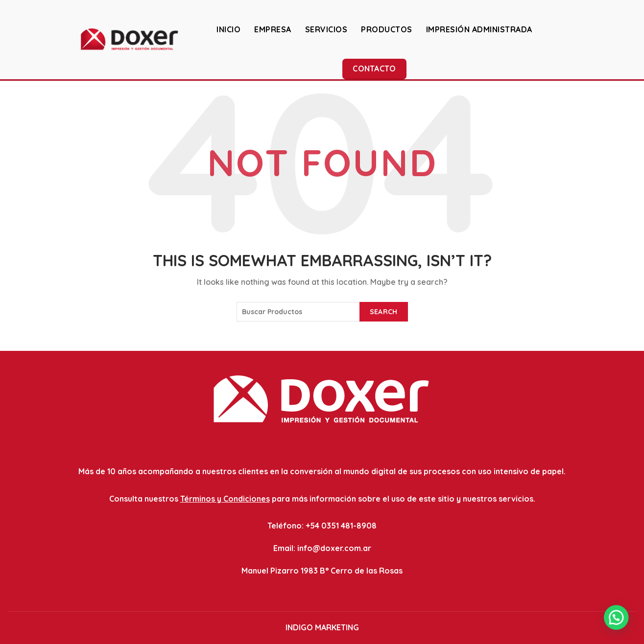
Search (384, 312)
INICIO (228, 29)
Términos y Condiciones (225, 499)
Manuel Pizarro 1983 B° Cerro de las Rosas (322, 571)
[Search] (629, 39)
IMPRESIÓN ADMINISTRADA (479, 29)
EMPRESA (273, 29)
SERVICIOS (326, 29)
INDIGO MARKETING (322, 627)
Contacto (374, 69)
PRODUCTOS (387, 29)
